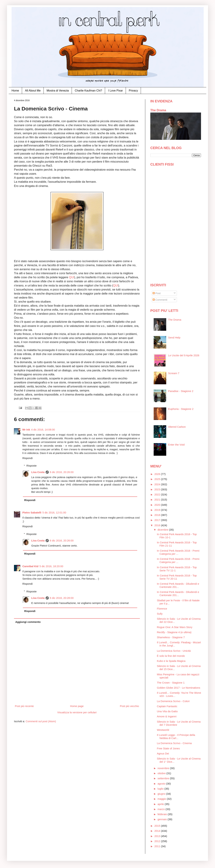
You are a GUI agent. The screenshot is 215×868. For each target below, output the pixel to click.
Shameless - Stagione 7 (171, 637)
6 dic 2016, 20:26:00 (62, 472)
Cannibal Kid (30, 566)
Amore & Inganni (167, 716)
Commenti (160, 300)
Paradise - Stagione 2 (181, 391)
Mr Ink (26, 430)
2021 (158, 500)
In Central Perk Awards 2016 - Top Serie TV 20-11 (177, 577)
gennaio (163, 819)
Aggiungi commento (28, 622)
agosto (162, 784)
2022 (158, 494)
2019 (158, 510)
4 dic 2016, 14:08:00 (43, 430)
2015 (158, 826)
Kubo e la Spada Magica (171, 661)
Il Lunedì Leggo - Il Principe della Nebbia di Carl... (176, 736)
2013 (158, 836)
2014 (158, 831)
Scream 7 (174, 373)
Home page (77, 706)
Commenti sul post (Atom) (41, 721)
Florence (162, 609)
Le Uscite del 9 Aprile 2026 (184, 355)
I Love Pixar (115, 91)
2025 (158, 479)
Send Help (174, 337)
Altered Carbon (177, 427)
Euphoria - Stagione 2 (181, 409)
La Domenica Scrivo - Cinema (174, 743)
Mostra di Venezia (58, 91)
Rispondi (27, 458)
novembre (164, 768)
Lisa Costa (38, 472)
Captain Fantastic (167, 706)
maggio (162, 799)
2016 (158, 525)
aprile (161, 804)
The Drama (158, 110)
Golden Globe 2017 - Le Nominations (179, 688)
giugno (162, 794)
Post (157, 293)
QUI (72, 277)
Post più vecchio (129, 706)
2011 (158, 846)
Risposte (31, 466)
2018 (158, 515)
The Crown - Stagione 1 (171, 683)
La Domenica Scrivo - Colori (173, 701)
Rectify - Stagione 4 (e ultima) (174, 632)
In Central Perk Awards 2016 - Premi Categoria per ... (178, 552)
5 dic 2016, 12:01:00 (54, 512)
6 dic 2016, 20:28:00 (62, 598)
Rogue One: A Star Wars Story (175, 627)
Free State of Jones (168, 748)
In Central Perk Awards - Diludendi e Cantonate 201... (178, 585)
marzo (162, 809)
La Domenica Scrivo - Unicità (174, 651)
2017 (158, 520)
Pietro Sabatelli (32, 512)
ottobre (162, 773)
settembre (164, 778)
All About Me (33, 91)
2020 (158, 505)
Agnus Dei (163, 753)
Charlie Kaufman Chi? (89, 91)
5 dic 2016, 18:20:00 (51, 566)
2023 (158, 489)
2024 (158, 484)
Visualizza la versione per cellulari (77, 712)
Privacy (133, 91)
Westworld (163, 730)
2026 (158, 474)
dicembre (163, 530)
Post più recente (24, 706)
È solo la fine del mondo (171, 656)
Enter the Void (176, 445)
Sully (160, 614)
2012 (158, 841)
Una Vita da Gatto (167, 711)
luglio (161, 789)
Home (15, 91)
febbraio (163, 814)
